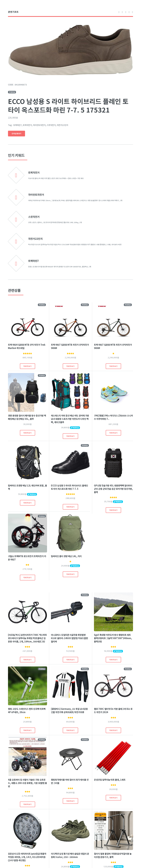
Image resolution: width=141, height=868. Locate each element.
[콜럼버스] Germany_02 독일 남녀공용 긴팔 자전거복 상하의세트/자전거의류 (69, 710)
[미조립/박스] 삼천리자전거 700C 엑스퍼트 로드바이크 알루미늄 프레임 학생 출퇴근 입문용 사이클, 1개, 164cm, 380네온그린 (27, 638)
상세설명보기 (17, 133)
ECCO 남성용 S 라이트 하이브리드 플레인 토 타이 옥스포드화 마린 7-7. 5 (69, 487)
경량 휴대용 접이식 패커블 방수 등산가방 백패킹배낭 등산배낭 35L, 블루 (27, 417)
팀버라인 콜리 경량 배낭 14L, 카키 (66, 556)
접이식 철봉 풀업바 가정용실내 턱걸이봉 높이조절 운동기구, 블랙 (113, 855)
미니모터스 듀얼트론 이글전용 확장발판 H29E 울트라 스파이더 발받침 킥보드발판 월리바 (69, 638)
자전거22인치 (35, 239)
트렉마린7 (33, 261)
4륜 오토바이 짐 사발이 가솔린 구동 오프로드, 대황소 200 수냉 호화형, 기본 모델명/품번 (27, 783)
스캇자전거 (34, 217)
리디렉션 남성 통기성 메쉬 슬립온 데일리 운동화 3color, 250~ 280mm (70, 855)
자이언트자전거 (36, 195)
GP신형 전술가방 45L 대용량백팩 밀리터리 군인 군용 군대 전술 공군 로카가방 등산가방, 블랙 (113, 489)
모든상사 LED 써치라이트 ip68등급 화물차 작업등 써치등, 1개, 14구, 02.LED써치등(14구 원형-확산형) (27, 857)
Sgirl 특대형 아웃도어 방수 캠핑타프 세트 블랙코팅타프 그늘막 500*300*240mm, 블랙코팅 (113, 638)
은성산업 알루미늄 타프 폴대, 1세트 (110, 780)
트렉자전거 (34, 173)
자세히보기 (27, 366)
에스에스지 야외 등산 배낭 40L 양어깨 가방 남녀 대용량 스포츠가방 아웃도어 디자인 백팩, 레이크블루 (70, 419)
